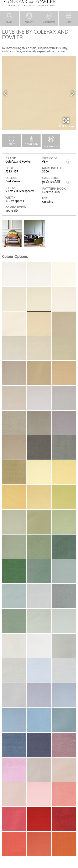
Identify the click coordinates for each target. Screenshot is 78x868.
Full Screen (66, 123)
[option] (39, 93)
